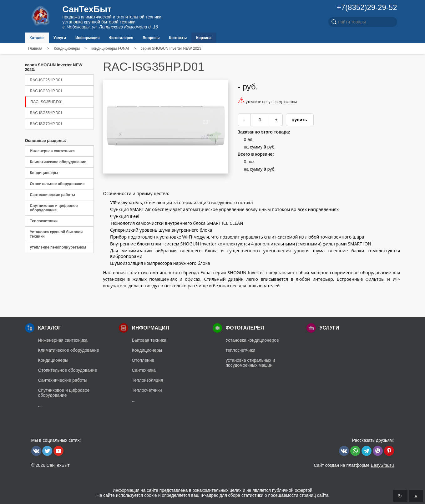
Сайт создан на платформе (354, 465)
